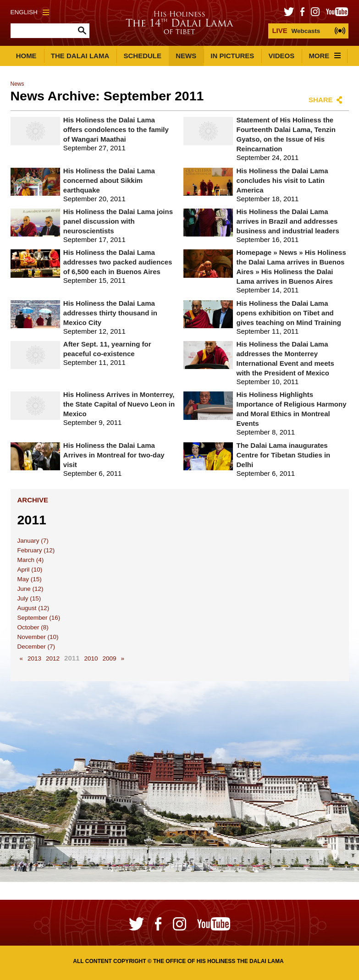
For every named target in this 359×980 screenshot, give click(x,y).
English (30, 12)
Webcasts (296, 30)
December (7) (36, 647)
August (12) (33, 608)
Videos (282, 56)
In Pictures (232, 56)
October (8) (33, 627)
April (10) (30, 570)
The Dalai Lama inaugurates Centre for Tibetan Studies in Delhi (283, 455)
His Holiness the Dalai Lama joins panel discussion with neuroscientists (118, 221)
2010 (91, 658)
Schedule (142, 56)
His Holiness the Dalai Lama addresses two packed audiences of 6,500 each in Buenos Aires (118, 262)
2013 (34, 658)
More (325, 56)
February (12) (36, 550)
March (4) (31, 560)
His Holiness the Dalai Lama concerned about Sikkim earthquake (109, 180)
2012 (53, 658)
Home (26, 56)
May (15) (30, 579)
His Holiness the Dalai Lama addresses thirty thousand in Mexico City (110, 313)
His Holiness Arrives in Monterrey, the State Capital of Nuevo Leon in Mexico (119, 404)
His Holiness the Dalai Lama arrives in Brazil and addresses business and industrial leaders (287, 221)
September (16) (39, 618)
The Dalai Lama (80, 56)
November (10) (38, 637)
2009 (110, 658)
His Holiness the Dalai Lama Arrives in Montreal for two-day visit (114, 455)
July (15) (29, 598)
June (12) (30, 589)
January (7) (33, 541)
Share (321, 100)
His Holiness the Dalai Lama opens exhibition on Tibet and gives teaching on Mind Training (288, 313)
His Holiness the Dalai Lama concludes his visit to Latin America (282, 180)
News (186, 56)
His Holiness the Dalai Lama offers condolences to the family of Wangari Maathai (116, 129)
